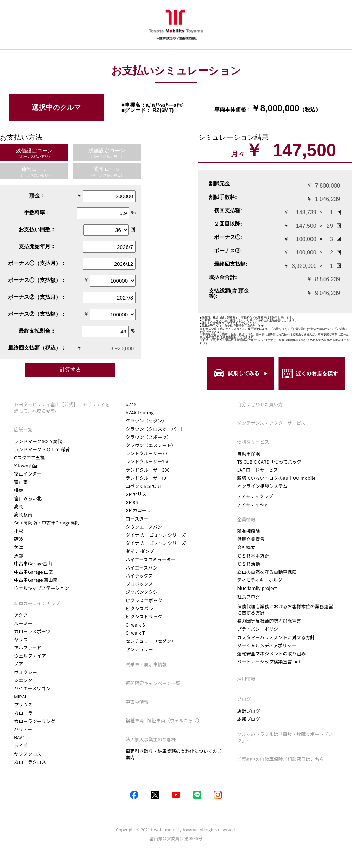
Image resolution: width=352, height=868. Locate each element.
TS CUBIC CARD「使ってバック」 (272, 462)
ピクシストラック (144, 625)
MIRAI (20, 696)
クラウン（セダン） (146, 429)
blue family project (257, 588)
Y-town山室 (26, 466)
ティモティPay (252, 504)
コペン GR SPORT (144, 494)
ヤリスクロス (28, 754)
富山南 (21, 482)
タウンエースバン (144, 535)
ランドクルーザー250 (148, 470)
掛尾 (19, 490)
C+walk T (135, 641)
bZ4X (131, 412)
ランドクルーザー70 (146, 461)
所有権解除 (249, 531)
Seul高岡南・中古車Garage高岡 (47, 523)
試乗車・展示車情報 (146, 672)
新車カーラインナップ (37, 603)
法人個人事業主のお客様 (151, 747)
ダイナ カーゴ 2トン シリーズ (156, 551)
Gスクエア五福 (29, 457)
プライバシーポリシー (260, 629)
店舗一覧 (23, 429)
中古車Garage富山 (33, 563)
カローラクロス (142, 404)
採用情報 (246, 679)
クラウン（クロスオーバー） (155, 437)
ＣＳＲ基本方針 (253, 556)
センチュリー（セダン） (151, 649)
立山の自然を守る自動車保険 (267, 572)
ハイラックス (139, 584)
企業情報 (247, 519)
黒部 (19, 555)
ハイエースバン (142, 576)
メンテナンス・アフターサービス (271, 423)
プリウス (23, 705)
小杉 (19, 531)
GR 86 (132, 510)
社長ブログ (249, 597)
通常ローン (34, 172)
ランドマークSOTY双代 (38, 441)
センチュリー (139, 657)
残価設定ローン (34, 153)
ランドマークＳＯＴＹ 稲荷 (42, 449)
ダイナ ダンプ (140, 559)
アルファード (28, 647)
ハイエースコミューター (151, 568)
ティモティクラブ (255, 496)
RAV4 (20, 737)
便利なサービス (253, 442)
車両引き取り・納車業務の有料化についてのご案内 (174, 762)
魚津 (19, 547)
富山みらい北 (28, 498)
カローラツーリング (35, 721)
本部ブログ (249, 719)
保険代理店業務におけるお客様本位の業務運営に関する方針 (285, 609)
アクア (21, 615)
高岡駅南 (23, 514)
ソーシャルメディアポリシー (267, 645)
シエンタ (23, 680)
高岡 (19, 506)
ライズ (21, 745)
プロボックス (139, 592)
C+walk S (135, 633)
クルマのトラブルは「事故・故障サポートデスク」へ (285, 737)
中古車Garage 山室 (33, 572)
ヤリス (21, 639)
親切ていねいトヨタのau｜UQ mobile (276, 478)
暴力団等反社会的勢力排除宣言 (269, 621)
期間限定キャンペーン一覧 (153, 691)
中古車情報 (137, 710)
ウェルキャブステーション (42, 588)
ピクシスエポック (144, 608)
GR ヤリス (136, 502)
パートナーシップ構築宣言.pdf (269, 662)
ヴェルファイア (30, 656)
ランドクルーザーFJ (146, 486)
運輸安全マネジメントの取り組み (272, 653)
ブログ (244, 699)
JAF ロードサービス (258, 470)
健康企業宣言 (251, 539)
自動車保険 (249, 454)
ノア (19, 664)
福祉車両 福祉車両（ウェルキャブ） (165, 729)
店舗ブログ (249, 711)
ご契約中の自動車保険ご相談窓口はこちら (281, 759)
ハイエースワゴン (32, 688)
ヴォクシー (26, 672)
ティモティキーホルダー (262, 580)
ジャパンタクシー (144, 600)
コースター (137, 527)
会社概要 (246, 547)
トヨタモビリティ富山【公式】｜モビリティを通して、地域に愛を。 (62, 407)
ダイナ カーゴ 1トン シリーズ (156, 543)
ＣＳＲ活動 (249, 564)
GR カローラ (138, 519)
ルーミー (23, 623)
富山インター (28, 474)
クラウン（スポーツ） (149, 445)
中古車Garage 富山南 (36, 580)
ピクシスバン (140, 617)
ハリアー (23, 729)
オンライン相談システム (262, 486)
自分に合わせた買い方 (260, 404)
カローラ (23, 713)
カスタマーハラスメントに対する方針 (276, 637)
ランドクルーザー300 (148, 478)
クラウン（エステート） (151, 453)
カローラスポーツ (32, 631)
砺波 (19, 539)
